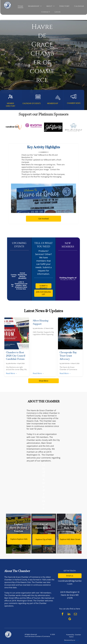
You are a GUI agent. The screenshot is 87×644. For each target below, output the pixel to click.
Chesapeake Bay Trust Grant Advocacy (68, 356)
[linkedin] (69, 614)
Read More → (12, 373)
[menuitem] (20, 6)
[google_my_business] (70, 619)
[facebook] (62, 614)
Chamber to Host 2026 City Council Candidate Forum (16, 356)
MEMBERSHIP (53, 103)
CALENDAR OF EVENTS (32, 103)
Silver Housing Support (41, 322)
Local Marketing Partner (71, 641)
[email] (75, 614)
